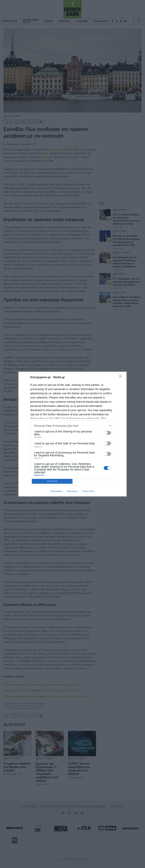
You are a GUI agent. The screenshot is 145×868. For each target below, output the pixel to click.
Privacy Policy (88, 491)
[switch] (107, 433)
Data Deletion (57, 491)
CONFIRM (52, 481)
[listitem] (72, 426)
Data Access (72, 491)
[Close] (121, 377)
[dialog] (72, 434)
